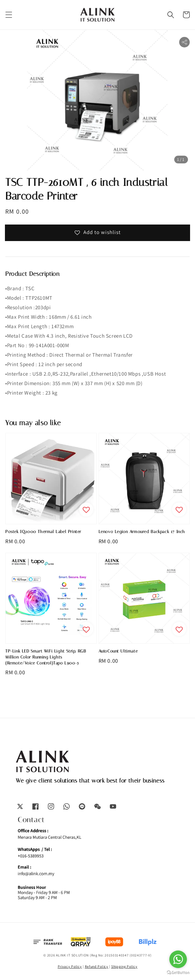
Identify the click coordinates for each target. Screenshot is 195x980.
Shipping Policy (124, 966)
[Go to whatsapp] (178, 959)
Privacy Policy (70, 966)
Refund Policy (97, 966)
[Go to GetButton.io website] (178, 973)
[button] (9, 15)
